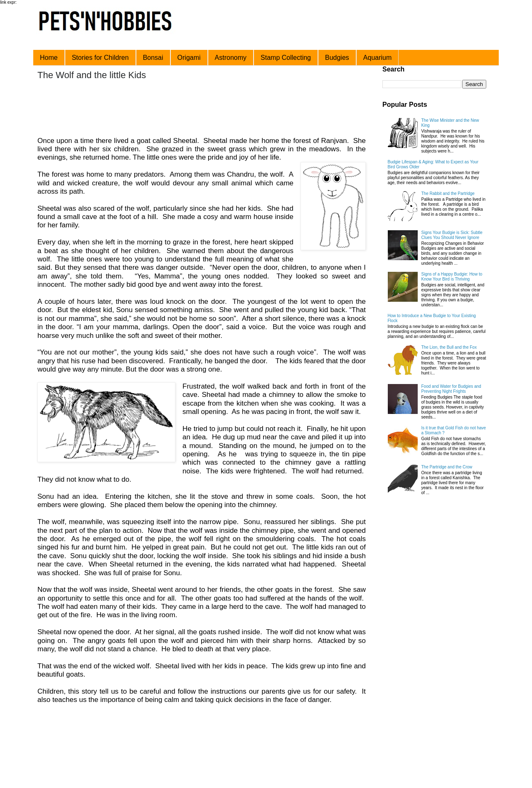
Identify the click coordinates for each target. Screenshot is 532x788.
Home (49, 58)
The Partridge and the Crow (447, 467)
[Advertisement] (195, 109)
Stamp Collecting (286, 58)
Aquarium (377, 58)
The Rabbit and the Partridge (448, 193)
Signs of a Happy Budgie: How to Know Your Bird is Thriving (452, 277)
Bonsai (153, 58)
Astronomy (231, 58)
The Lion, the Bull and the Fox (449, 347)
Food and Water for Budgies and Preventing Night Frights (451, 389)
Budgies (337, 58)
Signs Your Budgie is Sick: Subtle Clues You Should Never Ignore (452, 235)
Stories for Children (100, 58)
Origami (189, 58)
